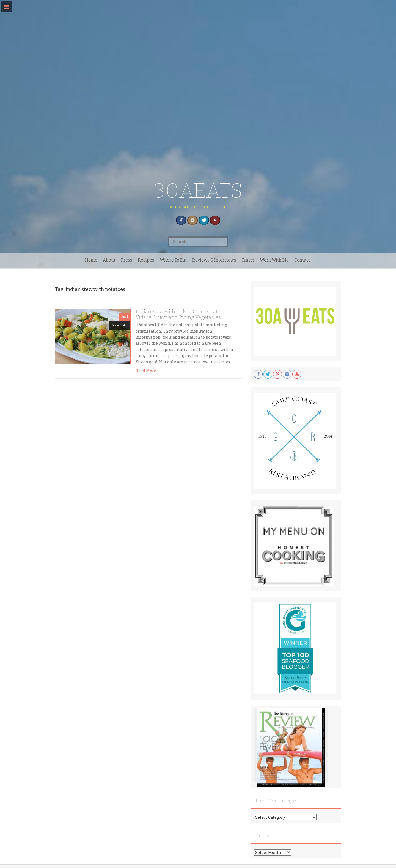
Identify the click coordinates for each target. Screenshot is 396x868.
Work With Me (274, 260)
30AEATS (198, 191)
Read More (146, 371)
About (109, 260)
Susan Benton (120, 325)
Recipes (146, 260)
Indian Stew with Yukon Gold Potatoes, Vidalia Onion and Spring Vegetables (181, 314)
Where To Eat (173, 260)
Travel (248, 260)
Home (91, 260)
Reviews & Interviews (214, 260)
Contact (302, 260)
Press (127, 260)
